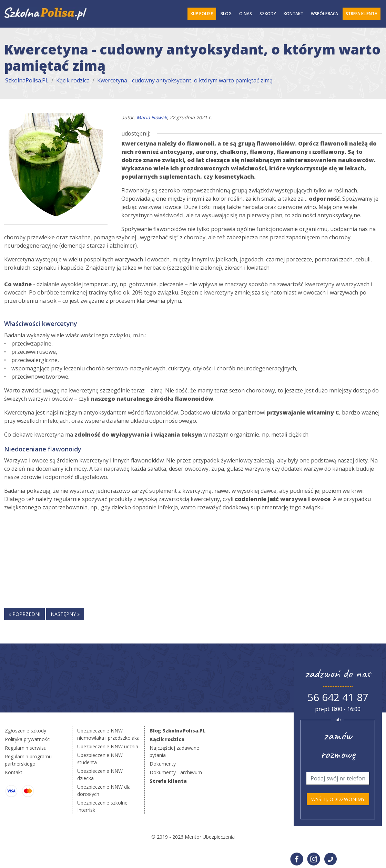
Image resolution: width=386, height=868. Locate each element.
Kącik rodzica (73, 80)
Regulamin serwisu (26, 748)
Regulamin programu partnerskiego (28, 760)
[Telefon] (338, 778)
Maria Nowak (152, 117)
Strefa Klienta (362, 14)
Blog (226, 14)
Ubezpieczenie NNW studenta (100, 759)
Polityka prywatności (28, 739)
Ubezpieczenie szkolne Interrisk (102, 806)
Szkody (268, 14)
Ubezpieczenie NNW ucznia (108, 746)
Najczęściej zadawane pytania (174, 751)
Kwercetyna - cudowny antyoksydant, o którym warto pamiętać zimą (185, 80)
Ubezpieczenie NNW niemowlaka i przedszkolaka (108, 734)
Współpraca (324, 14)
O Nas (246, 14)
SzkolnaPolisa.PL (27, 80)
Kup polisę (202, 14)
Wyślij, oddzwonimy (338, 799)
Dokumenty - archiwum (176, 772)
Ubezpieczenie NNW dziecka (100, 775)
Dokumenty (163, 764)
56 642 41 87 (338, 697)
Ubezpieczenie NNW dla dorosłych (104, 790)
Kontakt (293, 14)
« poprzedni (24, 614)
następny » (65, 614)
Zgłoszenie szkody (26, 731)
